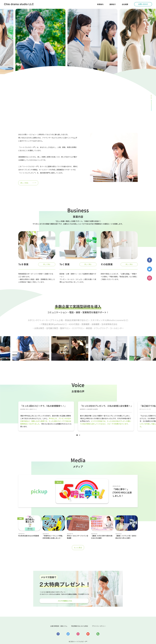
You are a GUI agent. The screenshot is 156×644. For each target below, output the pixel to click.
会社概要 (125, 4)
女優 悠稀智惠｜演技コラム (54, 617)
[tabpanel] (46, 417)
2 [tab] (80, 437)
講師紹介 (113, 4)
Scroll (151, 97)
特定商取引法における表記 (80, 617)
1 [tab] (78, 437)
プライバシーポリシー (104, 617)
